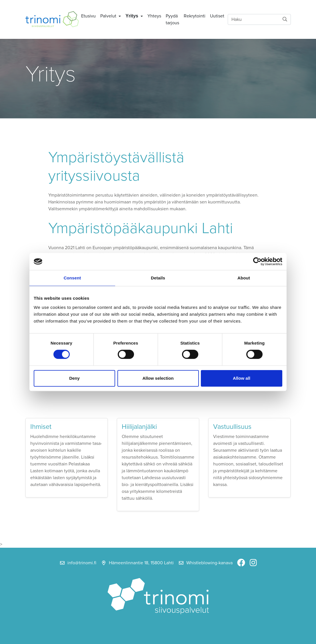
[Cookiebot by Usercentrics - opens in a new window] (257, 261)
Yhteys (154, 16)
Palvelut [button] (109, 16)
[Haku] (259, 19)
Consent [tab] (72, 278)
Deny (74, 378)
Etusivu (88, 16)
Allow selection (158, 378)
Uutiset (217, 16)
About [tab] (244, 278)
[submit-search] (285, 19)
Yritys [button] (132, 16)
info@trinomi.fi (82, 563)
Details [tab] (158, 278)
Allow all (242, 378)
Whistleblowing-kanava (209, 563)
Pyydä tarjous (172, 19)
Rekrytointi (195, 16)
